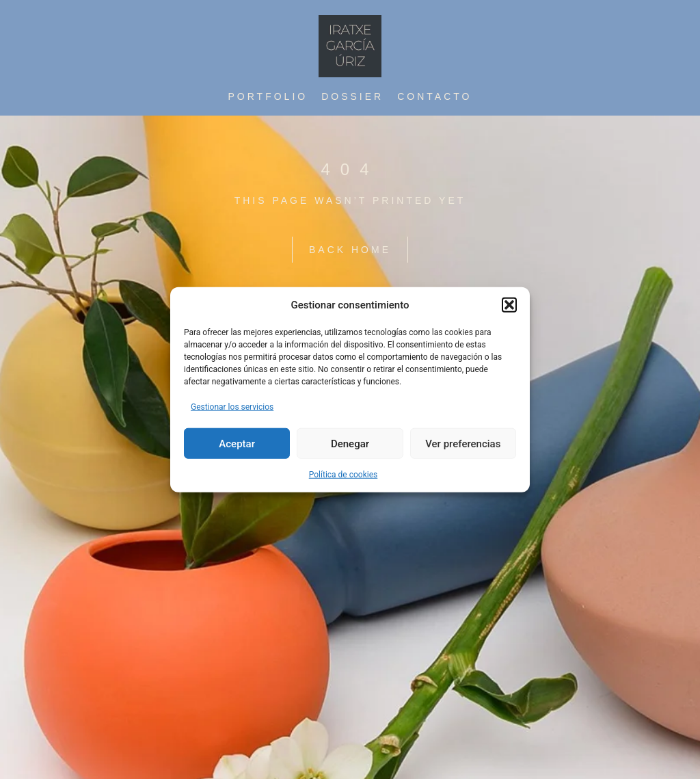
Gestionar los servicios (232, 407)
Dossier (352, 96)
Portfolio (268, 96)
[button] (509, 305)
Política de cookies (344, 475)
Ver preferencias (463, 443)
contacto (434, 96)
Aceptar (237, 443)
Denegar (350, 443)
